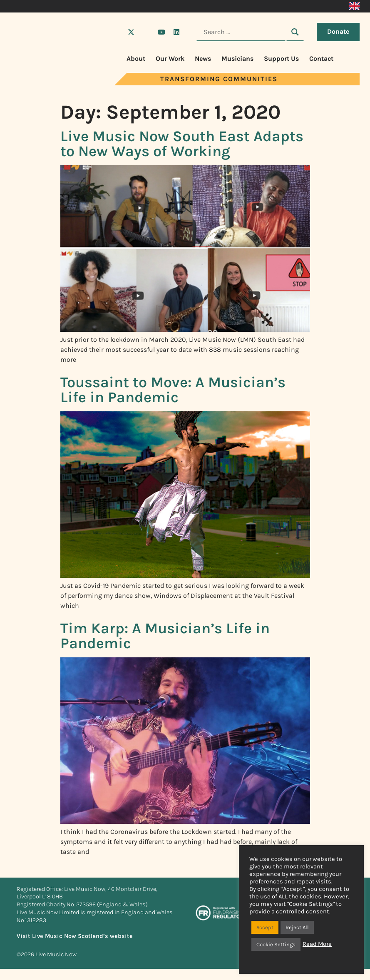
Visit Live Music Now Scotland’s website (75, 936)
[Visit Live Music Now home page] (42, 83)
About (136, 58)
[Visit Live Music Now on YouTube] (161, 32)
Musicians (237, 58)
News (203, 58)
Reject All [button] (297, 927)
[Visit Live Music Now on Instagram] (146, 32)
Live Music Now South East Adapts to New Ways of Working (182, 144)
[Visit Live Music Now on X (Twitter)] (131, 32)
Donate (338, 31)
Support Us (281, 58)
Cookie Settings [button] (276, 944)
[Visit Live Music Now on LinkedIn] (176, 32)
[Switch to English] (354, 6)
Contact (321, 58)
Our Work (170, 58)
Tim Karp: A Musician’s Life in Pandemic (165, 636)
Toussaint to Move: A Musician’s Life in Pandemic (173, 390)
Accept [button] (265, 927)
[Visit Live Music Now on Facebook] (116, 32)
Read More (317, 944)
